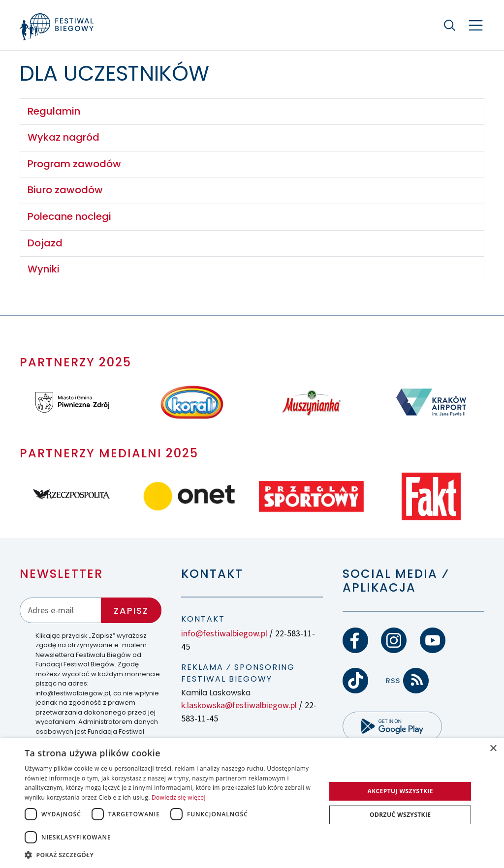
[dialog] (252, 803)
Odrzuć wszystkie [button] (400, 815)
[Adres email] (61, 610)
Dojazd (45, 243)
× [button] (493, 749)
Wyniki (44, 269)
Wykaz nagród (63, 137)
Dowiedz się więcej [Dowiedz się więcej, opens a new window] (179, 797)
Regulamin (54, 111)
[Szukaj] (450, 25)
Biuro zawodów (65, 190)
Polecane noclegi (69, 216)
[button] (171, 855)
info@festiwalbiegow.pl (224, 634)
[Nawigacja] (476, 25)
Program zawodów (74, 164)
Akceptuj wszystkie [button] (400, 791)
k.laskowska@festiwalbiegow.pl (239, 705)
